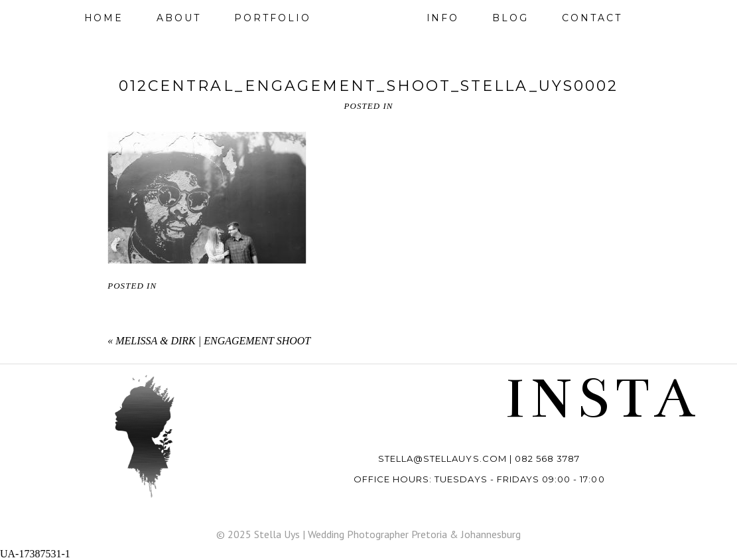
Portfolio (272, 18)
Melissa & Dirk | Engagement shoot (213, 341)
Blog (510, 18)
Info (443, 18)
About (179, 18)
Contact (592, 18)
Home (104, 18)
